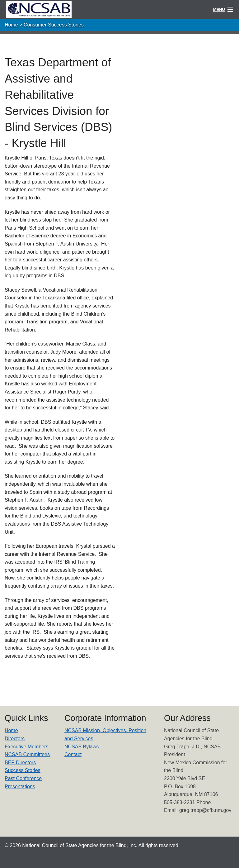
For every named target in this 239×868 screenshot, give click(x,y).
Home (11, 25)
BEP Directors (20, 763)
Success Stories (23, 770)
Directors (15, 739)
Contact (73, 754)
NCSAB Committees (27, 754)
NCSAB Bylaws (82, 747)
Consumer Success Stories (54, 25)
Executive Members (27, 747)
